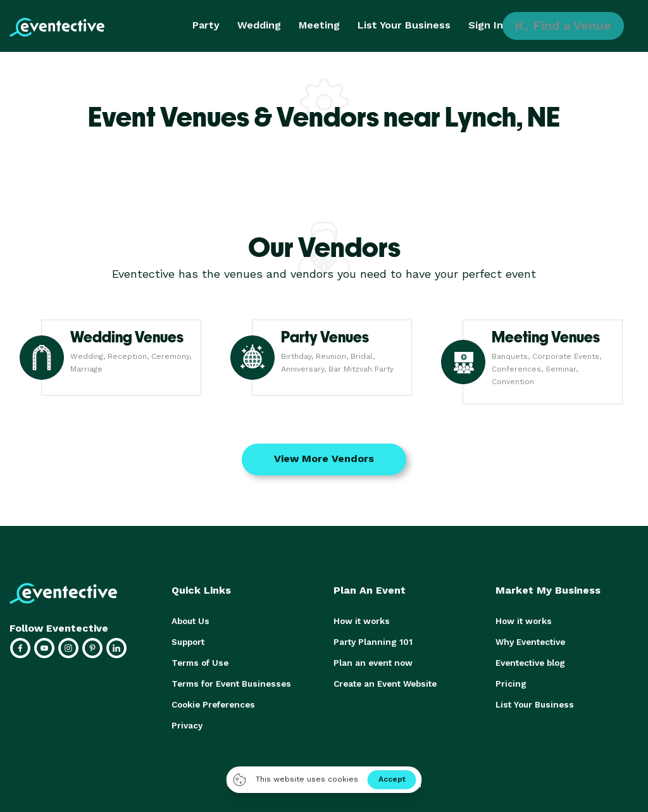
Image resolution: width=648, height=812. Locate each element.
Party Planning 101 (371, 641)
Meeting (319, 25)
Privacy (187, 722)
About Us (190, 621)
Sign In (486, 25)
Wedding (259, 25)
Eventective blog (530, 661)
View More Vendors (324, 459)
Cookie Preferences (212, 702)
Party (206, 25)
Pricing (510, 681)
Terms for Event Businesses (229, 681)
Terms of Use (199, 661)
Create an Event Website (384, 681)
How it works (360, 621)
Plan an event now (371, 661)
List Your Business (404, 25)
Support (188, 641)
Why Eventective (530, 641)
